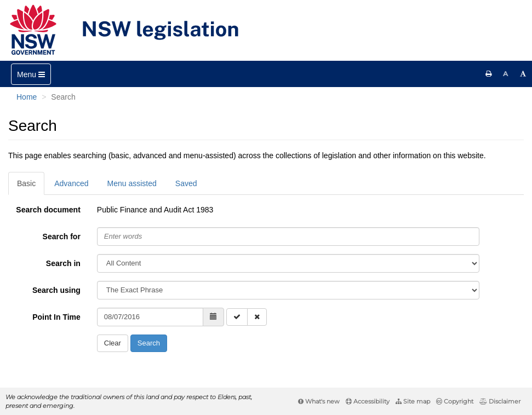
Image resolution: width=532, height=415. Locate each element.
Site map (413, 401)
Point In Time (56, 317)
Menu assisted (132, 183)
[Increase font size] (523, 74)
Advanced (71, 183)
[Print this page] (489, 74)
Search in (63, 263)
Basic (26, 183)
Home (27, 97)
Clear (113, 343)
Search (149, 343)
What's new (319, 401)
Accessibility (368, 401)
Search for (62, 237)
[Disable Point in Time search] (257, 317)
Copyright (455, 401)
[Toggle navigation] (31, 74)
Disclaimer (500, 401)
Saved (186, 183)
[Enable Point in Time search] (237, 317)
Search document (48, 210)
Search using (56, 290)
